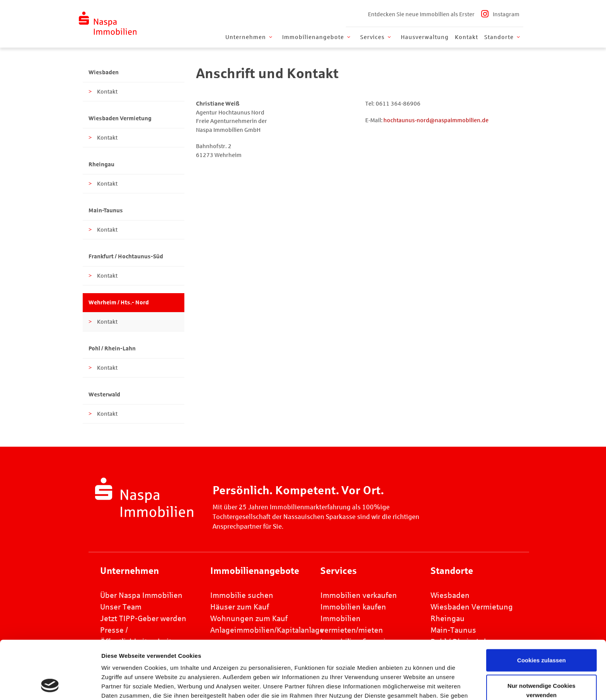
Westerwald (104, 394)
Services (376, 37)
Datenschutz (321, 660)
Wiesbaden (104, 72)
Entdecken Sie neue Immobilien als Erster (421, 14)
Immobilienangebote (317, 37)
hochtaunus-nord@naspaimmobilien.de (436, 120)
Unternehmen (249, 37)
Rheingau (101, 164)
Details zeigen (425, 685)
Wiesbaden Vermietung (120, 118)
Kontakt (466, 37)
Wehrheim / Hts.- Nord (119, 302)
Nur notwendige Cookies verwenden (541, 636)
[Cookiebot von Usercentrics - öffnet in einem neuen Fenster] (50, 685)
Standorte (503, 37)
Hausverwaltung (425, 37)
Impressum (273, 660)
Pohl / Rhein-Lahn (112, 348)
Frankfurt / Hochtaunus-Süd (126, 256)
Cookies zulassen (541, 605)
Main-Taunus (106, 210)
